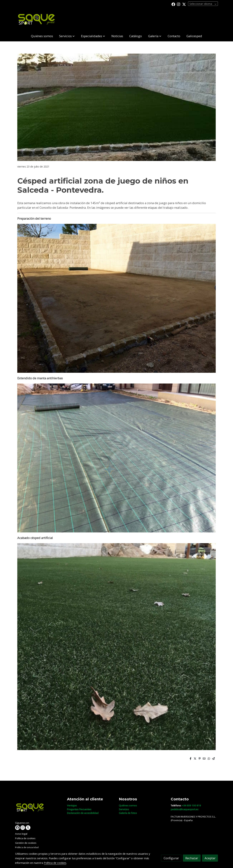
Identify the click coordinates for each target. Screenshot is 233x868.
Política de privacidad (27, 847)
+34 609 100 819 (191, 805)
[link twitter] (184, 4)
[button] (67, 36)
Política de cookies (25, 838)
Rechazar (192, 858)
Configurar (171, 858)
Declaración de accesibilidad (83, 813)
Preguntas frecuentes (79, 809)
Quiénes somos (128, 805)
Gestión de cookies (26, 843)
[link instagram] (179, 4)
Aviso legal (21, 834)
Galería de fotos (128, 813)
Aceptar (210, 858)
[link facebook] (173, 4)
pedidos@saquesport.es (185, 809)
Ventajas (72, 805)
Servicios (124, 809)
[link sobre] (39, 808)
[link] (38, 20)
